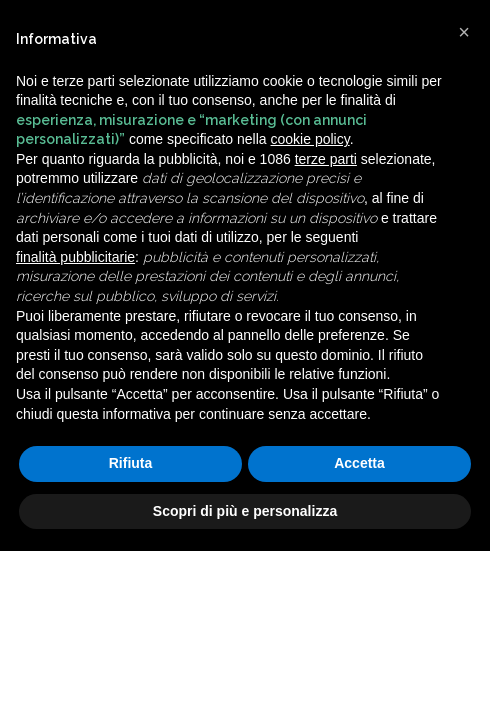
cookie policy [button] (310, 139)
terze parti (326, 159)
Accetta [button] (359, 463)
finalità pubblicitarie (75, 257)
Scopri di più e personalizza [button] (245, 511)
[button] (464, 32)
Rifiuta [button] (131, 463)
